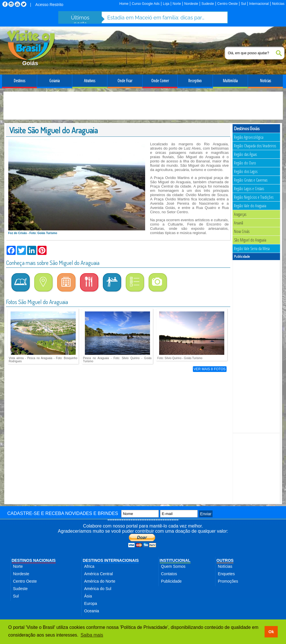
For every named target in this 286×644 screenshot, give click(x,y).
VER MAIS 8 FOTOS (210, 369)
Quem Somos (173, 566)
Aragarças (240, 214)
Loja (166, 4)
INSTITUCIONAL (175, 560)
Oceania (92, 611)
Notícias (278, 4)
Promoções (228, 581)
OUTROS (225, 560)
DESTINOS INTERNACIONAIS (111, 560)
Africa (89, 566)
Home (124, 4)
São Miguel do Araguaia (250, 240)
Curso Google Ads (146, 4)
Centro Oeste (227, 4)
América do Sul (98, 589)
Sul (243, 4)
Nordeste (191, 4)
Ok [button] (271, 632)
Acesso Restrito (49, 5)
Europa (91, 603)
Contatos (169, 574)
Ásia (88, 596)
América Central (99, 574)
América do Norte (100, 581)
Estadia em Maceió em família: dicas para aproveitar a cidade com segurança (156, 18)
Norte (177, 4)
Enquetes (226, 574)
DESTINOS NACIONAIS (34, 560)
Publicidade (171, 581)
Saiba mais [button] (92, 635)
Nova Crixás (242, 231)
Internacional (259, 4)
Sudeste (208, 4)
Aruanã (239, 223)
